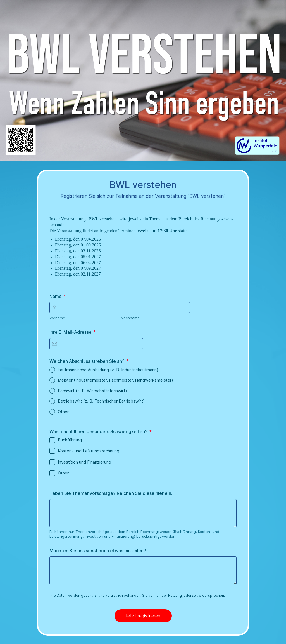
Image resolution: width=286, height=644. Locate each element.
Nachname (130, 318)
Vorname (57, 318)
